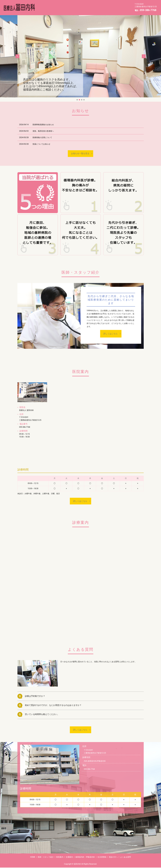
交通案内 (80, 5)
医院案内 (67, 5)
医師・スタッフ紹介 (50, 5)
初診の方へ (46, 9)
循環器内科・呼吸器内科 (100, 5)
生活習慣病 (120, 5)
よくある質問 (62, 9)
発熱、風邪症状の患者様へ (43, 131)
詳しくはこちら (110, 334)
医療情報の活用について (42, 137)
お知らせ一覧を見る (80, 153)
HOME (76, 9)
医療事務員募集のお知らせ (43, 125)
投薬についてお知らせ (41, 144)
